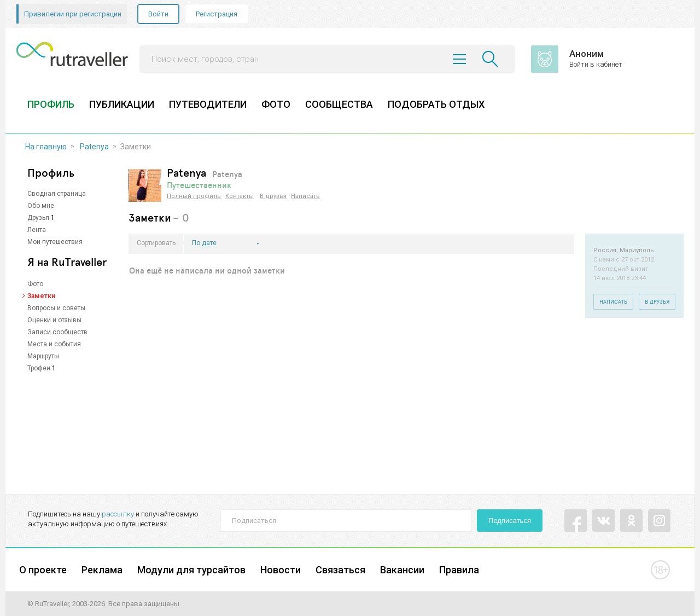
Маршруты (43, 356)
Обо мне (41, 206)
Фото (35, 284)
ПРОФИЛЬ (51, 104)
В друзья (273, 196)
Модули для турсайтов (191, 570)
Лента (37, 230)
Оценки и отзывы (54, 320)
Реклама (102, 570)
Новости (281, 570)
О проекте (43, 570)
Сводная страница (57, 194)
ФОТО (276, 104)
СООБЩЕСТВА (339, 104)
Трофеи (39, 368)
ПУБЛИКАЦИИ (122, 104)
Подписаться (510, 521)
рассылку (118, 514)
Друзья (38, 218)
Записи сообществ (57, 332)
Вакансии (402, 570)
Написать (305, 196)
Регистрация (217, 14)
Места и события (54, 344)
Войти (158, 14)
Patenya (94, 147)
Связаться (340, 570)
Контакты (240, 196)
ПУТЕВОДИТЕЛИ (208, 104)
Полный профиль (194, 196)
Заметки (41, 296)
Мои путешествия (55, 242)
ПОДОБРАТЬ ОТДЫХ (436, 104)
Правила (459, 570)
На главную (46, 147)
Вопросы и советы (56, 308)
